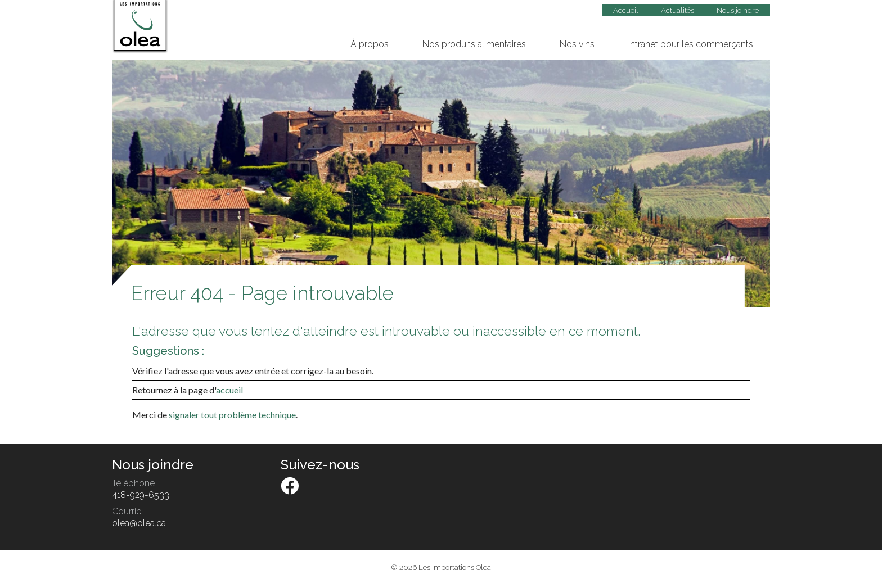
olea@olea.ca (139, 523)
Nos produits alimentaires (474, 44)
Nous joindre (738, 10)
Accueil (626, 10)
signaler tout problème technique (232, 415)
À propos (370, 44)
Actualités (678, 10)
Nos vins (577, 44)
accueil (229, 390)
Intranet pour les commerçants (691, 44)
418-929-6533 (141, 495)
